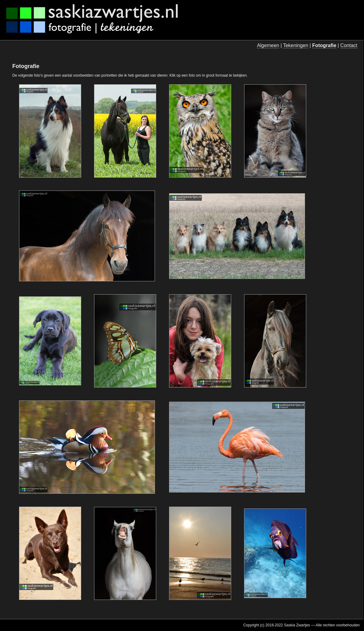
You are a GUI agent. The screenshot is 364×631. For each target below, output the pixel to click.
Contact (349, 45)
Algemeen (268, 45)
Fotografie (324, 45)
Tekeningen (296, 45)
